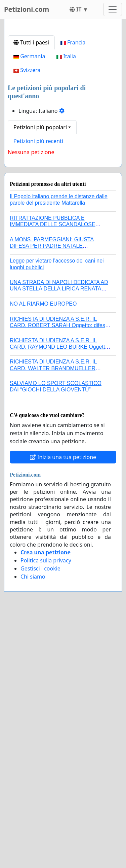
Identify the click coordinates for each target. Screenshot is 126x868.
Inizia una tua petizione (63, 583)
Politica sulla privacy (46, 687)
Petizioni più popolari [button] (40, 253)
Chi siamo (33, 703)
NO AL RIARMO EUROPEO (43, 430)
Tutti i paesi (31, 169)
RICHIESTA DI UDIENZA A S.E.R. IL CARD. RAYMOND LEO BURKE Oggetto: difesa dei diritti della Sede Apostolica (60, 473)
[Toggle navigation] (113, 9)
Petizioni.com (27, 9)
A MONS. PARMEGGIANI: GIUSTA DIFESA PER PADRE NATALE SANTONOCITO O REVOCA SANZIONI (58, 372)
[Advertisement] (63, 93)
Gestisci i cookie (40, 695)
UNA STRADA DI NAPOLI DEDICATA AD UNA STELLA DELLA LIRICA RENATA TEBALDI (59, 415)
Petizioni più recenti (38, 267)
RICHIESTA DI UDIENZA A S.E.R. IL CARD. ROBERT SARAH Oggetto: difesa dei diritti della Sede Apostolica (59, 452)
